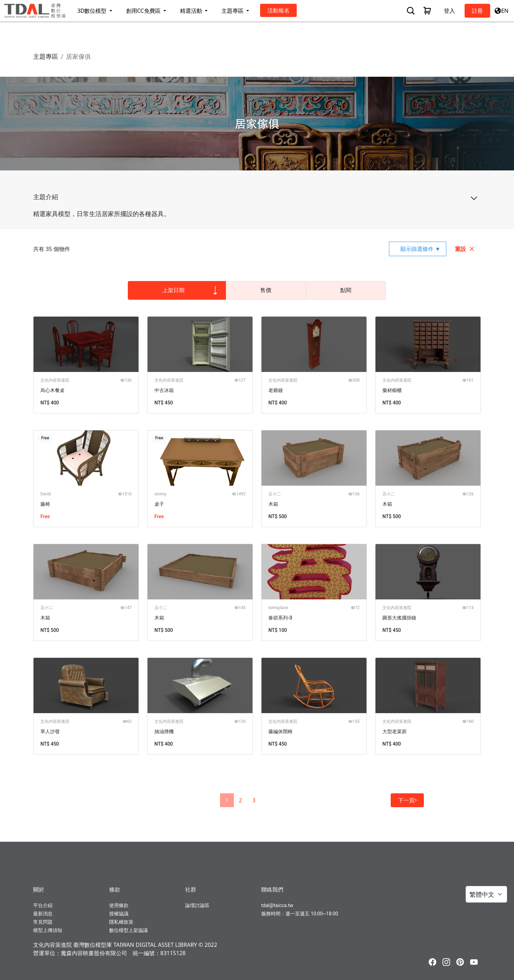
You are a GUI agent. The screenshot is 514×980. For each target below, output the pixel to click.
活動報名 (278, 10)
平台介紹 (43, 905)
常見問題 (43, 922)
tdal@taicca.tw (277, 905)
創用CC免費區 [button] (144, 11)
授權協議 (119, 914)
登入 (449, 11)
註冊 (477, 11)
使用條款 (119, 905)
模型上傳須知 (48, 930)
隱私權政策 (121, 922)
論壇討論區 (197, 905)
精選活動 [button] (192, 11)
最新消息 (43, 914)
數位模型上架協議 (128, 930)
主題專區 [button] (233, 11)
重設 (465, 249)
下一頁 (407, 800)
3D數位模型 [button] (93, 11)
